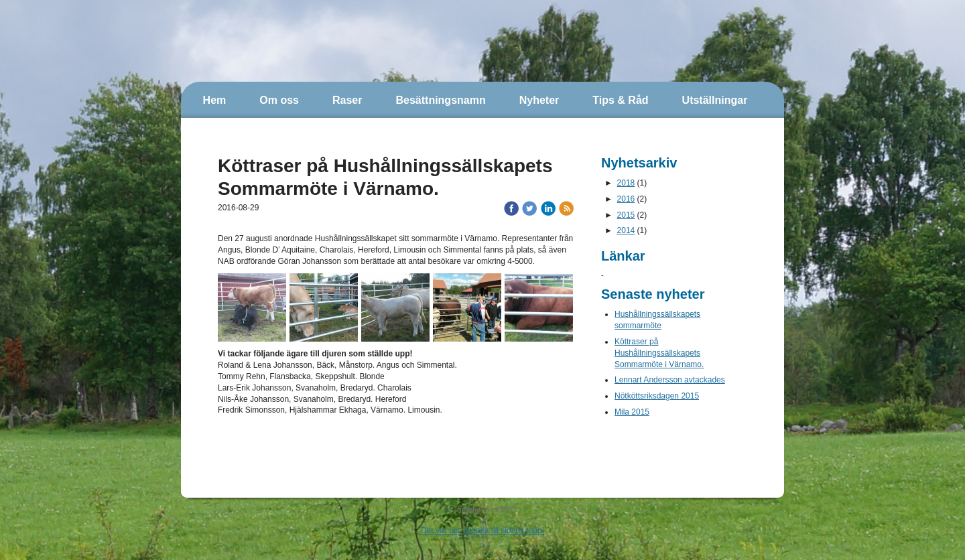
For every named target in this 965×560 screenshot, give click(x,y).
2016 (626, 199)
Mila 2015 (632, 412)
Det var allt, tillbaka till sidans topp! (482, 531)
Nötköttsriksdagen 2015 (657, 396)
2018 (626, 183)
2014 (626, 230)
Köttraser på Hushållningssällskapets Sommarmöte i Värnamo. (659, 353)
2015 (626, 215)
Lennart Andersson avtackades (670, 380)
